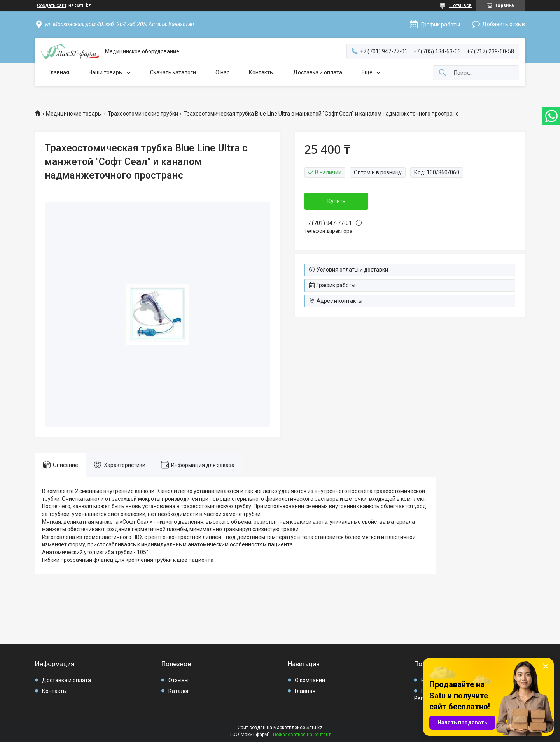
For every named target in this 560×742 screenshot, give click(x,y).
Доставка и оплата (318, 72)
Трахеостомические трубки (143, 114)
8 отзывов (460, 5)
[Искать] (443, 73)
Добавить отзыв (504, 24)
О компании (310, 680)
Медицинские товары (74, 114)
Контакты (261, 72)
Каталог (179, 691)
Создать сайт (52, 5)
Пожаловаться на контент (302, 735)
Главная (59, 72)
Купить (337, 201)
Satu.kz (314, 728)
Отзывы (178, 680)
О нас (222, 72)
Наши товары (106, 72)
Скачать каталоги (173, 72)
